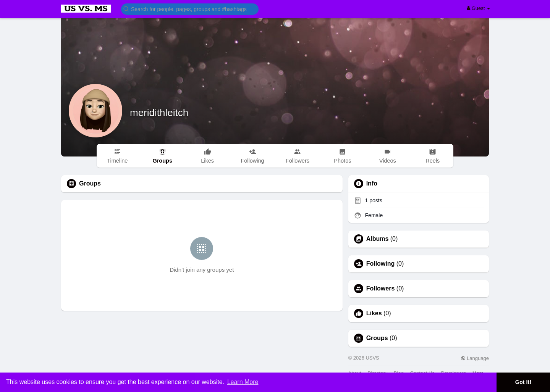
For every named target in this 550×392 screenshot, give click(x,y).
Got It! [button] (523, 382)
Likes (374, 313)
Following (381, 264)
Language (475, 358)
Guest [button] (478, 8)
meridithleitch (159, 113)
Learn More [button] (243, 382)
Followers (381, 289)
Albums (378, 239)
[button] (190, 9)
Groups (377, 338)
